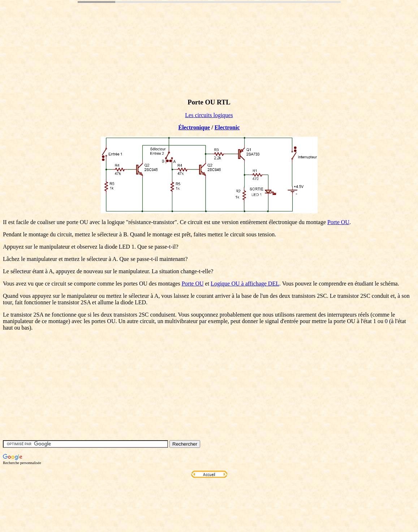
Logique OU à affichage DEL (245, 284)
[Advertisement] (134, 52)
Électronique (194, 127)
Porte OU (338, 222)
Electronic (227, 127)
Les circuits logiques (209, 115)
